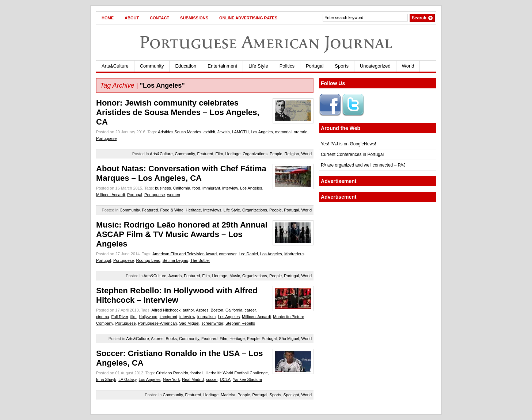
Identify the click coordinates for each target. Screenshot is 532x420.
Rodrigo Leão (148, 260)
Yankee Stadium (247, 379)
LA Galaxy (127, 379)
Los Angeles (262, 132)
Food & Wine (172, 210)
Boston (217, 310)
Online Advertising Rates (248, 18)
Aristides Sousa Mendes (180, 132)
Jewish (224, 132)
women (173, 195)
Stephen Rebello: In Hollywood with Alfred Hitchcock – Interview (177, 295)
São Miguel (289, 339)
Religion (292, 154)
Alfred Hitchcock (166, 310)
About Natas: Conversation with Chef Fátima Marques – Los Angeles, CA (181, 173)
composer (228, 254)
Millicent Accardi (111, 195)
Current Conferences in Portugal (352, 154)
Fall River (120, 317)
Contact (159, 18)
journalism (206, 317)
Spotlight (291, 395)
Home (108, 18)
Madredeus (294, 254)
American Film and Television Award (185, 254)
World (408, 66)
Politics (287, 66)
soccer (212, 379)
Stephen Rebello (240, 323)
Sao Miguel (189, 323)
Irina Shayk (106, 379)
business (163, 188)
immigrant (211, 188)
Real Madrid (193, 379)
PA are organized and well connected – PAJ (363, 165)
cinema (102, 317)
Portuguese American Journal (266, 42)
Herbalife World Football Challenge (237, 373)
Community (152, 66)
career (250, 310)
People (276, 154)
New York (171, 379)
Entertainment (222, 66)
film (134, 317)
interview (230, 188)
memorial (283, 132)
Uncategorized (375, 66)
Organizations (255, 154)
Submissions (194, 18)
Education (186, 66)
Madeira (228, 395)
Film (219, 154)
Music (235, 276)
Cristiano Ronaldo (172, 373)
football (197, 373)
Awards (175, 276)
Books (171, 339)
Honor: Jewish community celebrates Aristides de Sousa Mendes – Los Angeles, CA (178, 112)
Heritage (233, 154)
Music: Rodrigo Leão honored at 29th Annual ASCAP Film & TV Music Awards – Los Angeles (182, 234)
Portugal (315, 66)
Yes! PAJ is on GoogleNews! (348, 144)
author (188, 310)
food (196, 188)
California (182, 188)
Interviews (212, 210)
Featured (205, 154)
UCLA (225, 379)
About (132, 18)
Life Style (258, 66)
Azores (202, 310)
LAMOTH (240, 132)
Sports (342, 66)
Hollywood (148, 317)
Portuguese (106, 138)
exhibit (209, 132)
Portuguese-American (157, 323)
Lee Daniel (248, 254)
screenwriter (212, 323)
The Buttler (200, 260)
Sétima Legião (175, 260)
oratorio (301, 132)
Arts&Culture (115, 66)
